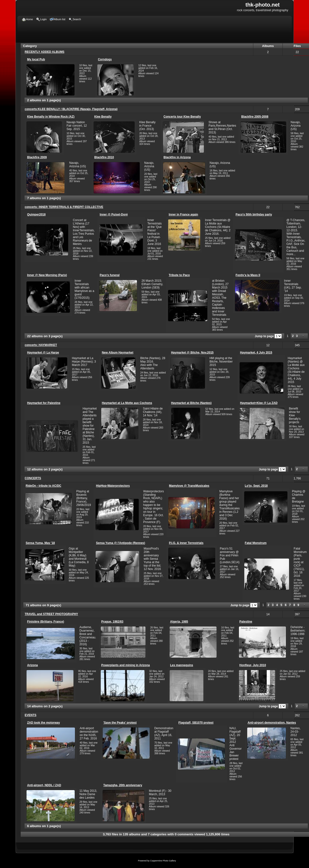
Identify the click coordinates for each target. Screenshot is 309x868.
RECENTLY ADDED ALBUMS (45, 52)
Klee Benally (103, 117)
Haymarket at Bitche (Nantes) (191, 403)
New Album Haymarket (118, 353)
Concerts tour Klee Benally (182, 117)
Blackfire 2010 (104, 157)
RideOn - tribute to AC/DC (44, 486)
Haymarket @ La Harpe (43, 353)
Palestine (246, 622)
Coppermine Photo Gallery (163, 861)
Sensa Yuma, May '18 (40, 543)
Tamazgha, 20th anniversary (123, 785)
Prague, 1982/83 (112, 622)
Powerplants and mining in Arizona (126, 665)
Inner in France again (183, 215)
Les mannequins (182, 665)
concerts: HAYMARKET (41, 345)
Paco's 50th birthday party (254, 215)
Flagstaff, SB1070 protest (196, 723)
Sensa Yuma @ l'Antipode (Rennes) (121, 543)
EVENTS (31, 715)
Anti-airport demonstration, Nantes (272, 723)
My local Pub (36, 59)
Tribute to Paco (179, 275)
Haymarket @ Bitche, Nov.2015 (192, 353)
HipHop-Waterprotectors (113, 486)
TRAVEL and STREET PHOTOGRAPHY (51, 614)
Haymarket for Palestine (44, 403)
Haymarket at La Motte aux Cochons (127, 403)
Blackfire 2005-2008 (255, 117)
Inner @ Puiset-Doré (114, 215)
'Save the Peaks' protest (120, 723)
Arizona (32, 665)
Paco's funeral (110, 275)
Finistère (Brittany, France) (45, 622)
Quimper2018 (36, 215)
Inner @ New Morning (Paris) (47, 275)
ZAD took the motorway (43, 723)
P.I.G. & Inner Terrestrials (186, 543)
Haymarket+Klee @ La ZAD (259, 403)
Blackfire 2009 (37, 157)
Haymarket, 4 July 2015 (256, 353)
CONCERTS (33, 478)
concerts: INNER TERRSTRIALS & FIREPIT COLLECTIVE (64, 207)
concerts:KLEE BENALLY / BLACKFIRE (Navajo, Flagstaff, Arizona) (71, 109)
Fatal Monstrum (256, 543)
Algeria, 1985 (179, 622)
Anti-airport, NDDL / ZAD (44, 785)
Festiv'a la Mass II (248, 275)
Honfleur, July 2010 (253, 665)
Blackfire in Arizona (177, 157)
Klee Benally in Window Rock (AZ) (51, 117)
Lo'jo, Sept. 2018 (256, 486)
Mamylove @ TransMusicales (189, 486)
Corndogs (105, 59)
